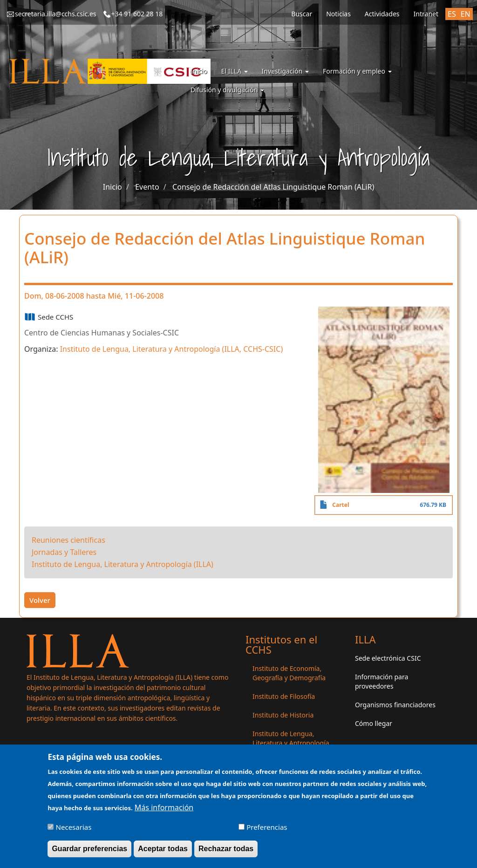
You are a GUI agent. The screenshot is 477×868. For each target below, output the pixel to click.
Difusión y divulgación (227, 90)
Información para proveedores (382, 681)
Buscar (302, 14)
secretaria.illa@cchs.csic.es (56, 14)
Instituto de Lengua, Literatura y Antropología (291, 738)
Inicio (199, 71)
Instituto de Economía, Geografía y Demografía (289, 673)
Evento (147, 187)
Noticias (338, 14)
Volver (40, 600)
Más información (164, 811)
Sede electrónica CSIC (388, 658)
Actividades (382, 14)
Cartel (341, 505)
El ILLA (235, 71)
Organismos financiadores (395, 705)
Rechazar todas (226, 852)
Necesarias (74, 831)
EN (466, 14)
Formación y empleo (357, 71)
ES (452, 14)
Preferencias (267, 831)
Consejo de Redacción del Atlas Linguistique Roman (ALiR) (273, 187)
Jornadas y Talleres (64, 552)
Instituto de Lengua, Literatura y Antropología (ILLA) (123, 564)
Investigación (285, 71)
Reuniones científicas (68, 540)
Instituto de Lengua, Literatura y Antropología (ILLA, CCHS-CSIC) (172, 349)
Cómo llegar (374, 723)
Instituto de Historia (283, 715)
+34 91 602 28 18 (137, 14)
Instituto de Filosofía (284, 696)
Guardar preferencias (89, 852)
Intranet (426, 14)
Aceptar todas (163, 852)
